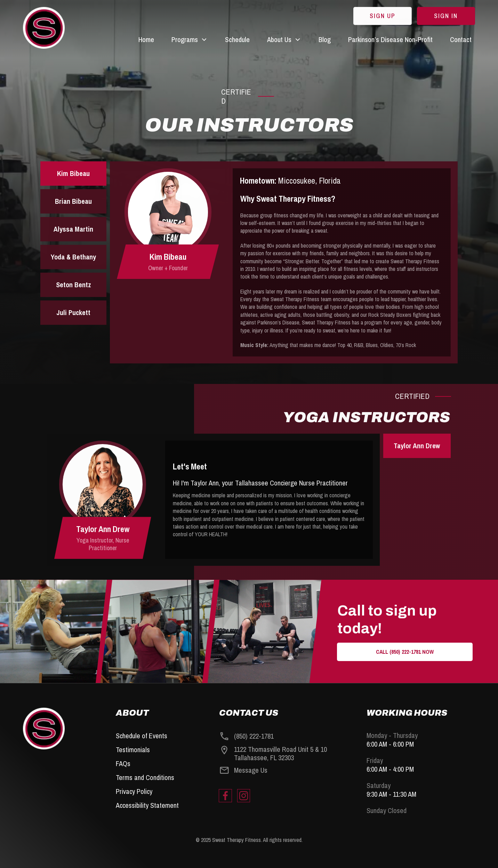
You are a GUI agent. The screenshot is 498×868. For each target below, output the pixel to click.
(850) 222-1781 (254, 736)
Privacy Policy (134, 791)
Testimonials (133, 750)
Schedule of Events (142, 736)
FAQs (123, 763)
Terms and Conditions (145, 777)
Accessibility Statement (147, 805)
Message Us (251, 770)
